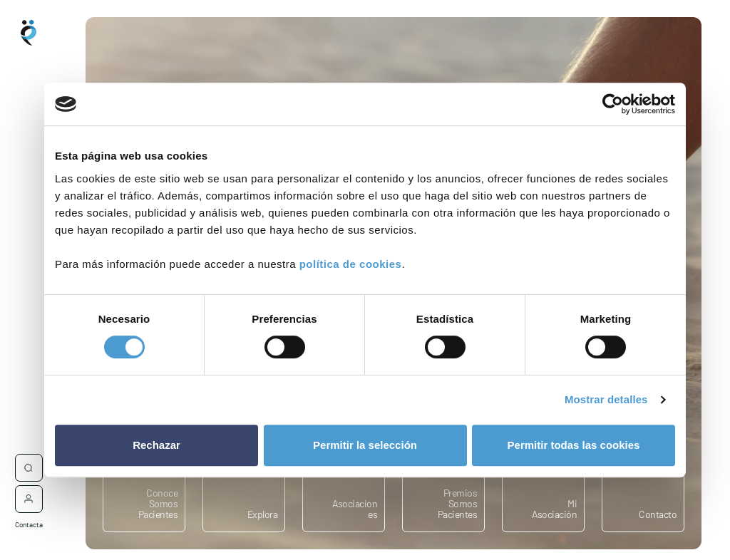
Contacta (29, 517)
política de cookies (351, 264)
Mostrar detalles (606, 399)
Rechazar (156, 445)
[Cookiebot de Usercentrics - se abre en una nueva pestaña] (613, 104)
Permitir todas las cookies (574, 445)
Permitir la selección (365, 445)
